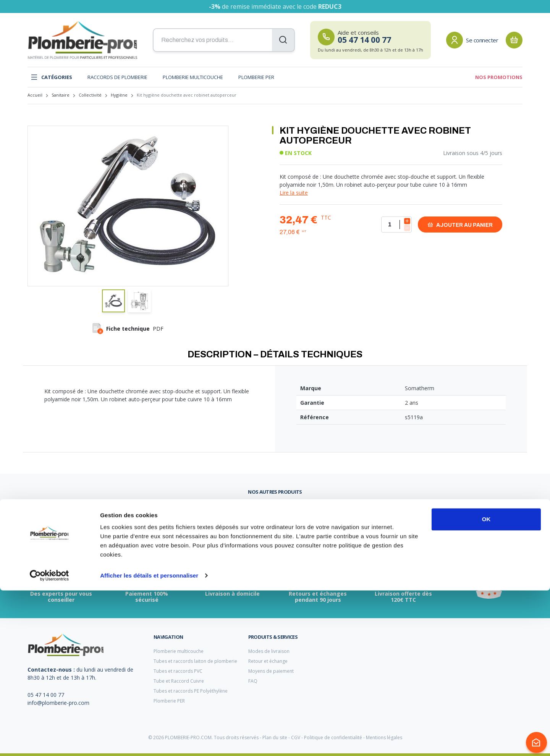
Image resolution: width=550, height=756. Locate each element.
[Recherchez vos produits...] (224, 40)
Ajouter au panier (460, 225)
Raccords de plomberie (117, 77)
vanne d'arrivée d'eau (51, 508)
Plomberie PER (256, 77)
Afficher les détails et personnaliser (149, 741)
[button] (113, 301)
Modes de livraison (269, 651)
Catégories (51, 77)
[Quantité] (396, 225)
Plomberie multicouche (193, 77)
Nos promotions (499, 77)
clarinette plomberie (217, 508)
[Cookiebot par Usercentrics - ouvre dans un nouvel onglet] (49, 741)
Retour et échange (268, 661)
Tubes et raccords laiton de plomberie (195, 661)
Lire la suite (294, 193)
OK (486, 685)
